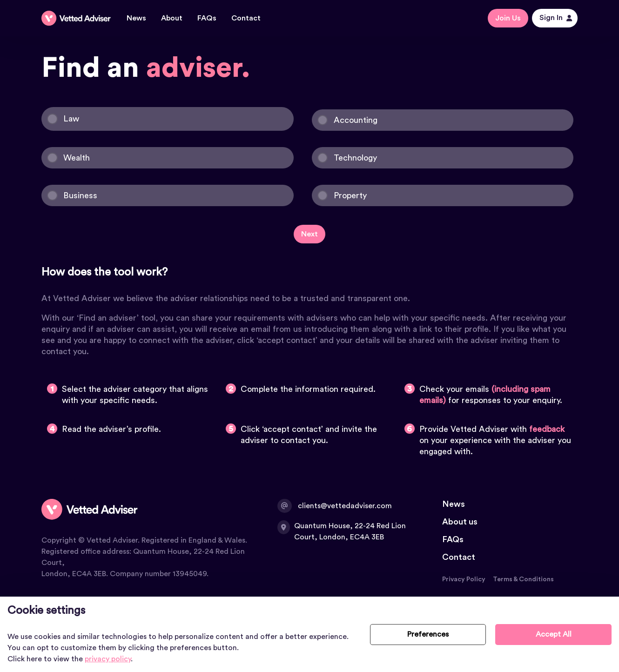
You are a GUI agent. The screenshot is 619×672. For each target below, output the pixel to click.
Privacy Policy (464, 579)
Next (309, 234)
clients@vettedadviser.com (335, 506)
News (136, 18)
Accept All (554, 634)
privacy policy (108, 659)
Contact (246, 18)
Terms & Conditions (523, 579)
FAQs (207, 18)
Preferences (428, 634)
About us (460, 522)
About (172, 18)
